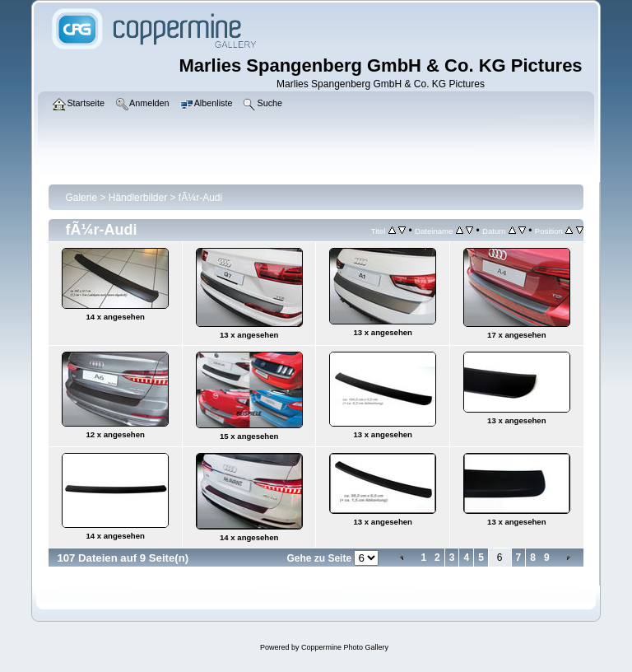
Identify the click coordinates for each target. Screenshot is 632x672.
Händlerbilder (138, 198)
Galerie (81, 198)
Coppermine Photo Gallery (345, 647)
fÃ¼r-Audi (200, 198)
